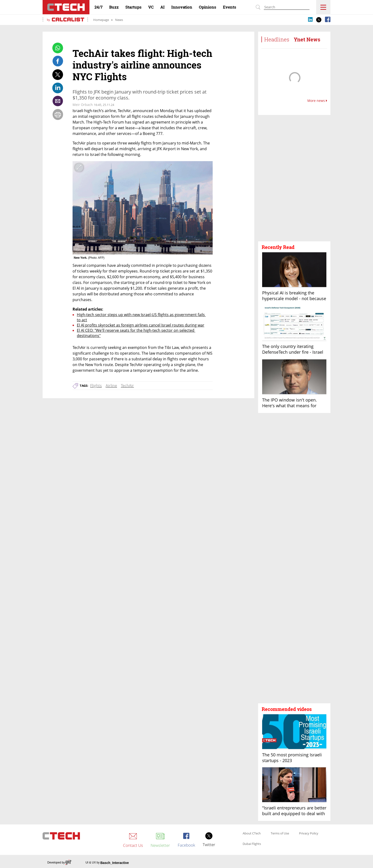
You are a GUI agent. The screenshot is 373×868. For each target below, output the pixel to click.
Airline (111, 386)
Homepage (101, 20)
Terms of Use (280, 833)
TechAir (127, 386)
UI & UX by (107, 863)
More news (317, 101)
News (119, 20)
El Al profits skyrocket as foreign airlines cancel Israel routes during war (141, 325)
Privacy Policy (309, 833)
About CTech (252, 833)
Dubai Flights (252, 844)
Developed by (59, 863)
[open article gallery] (143, 208)
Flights (96, 386)
